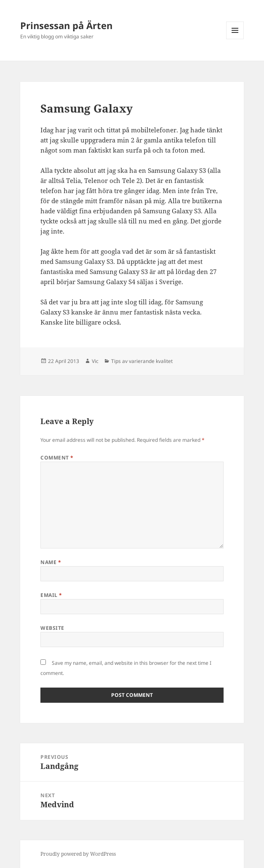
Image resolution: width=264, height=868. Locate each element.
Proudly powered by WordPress (78, 854)
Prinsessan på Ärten (66, 25)
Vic (95, 361)
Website (52, 628)
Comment (57, 458)
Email (51, 595)
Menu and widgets (235, 39)
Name (51, 562)
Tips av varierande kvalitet (142, 361)
